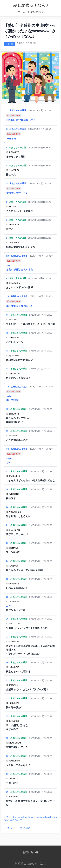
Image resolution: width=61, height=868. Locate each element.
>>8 (8, 266)
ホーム (21, 12)
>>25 (9, 606)
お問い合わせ (36, 12)
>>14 (9, 396)
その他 (9, 44)
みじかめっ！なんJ (30, 5)
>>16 (9, 459)
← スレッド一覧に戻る (17, 828)
